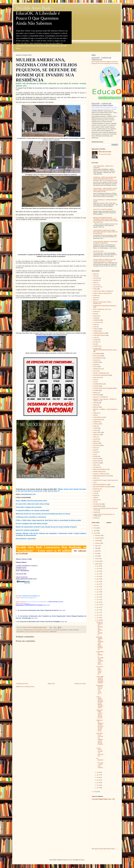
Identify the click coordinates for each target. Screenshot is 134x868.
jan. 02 (99, 788)
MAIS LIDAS (97, 432)
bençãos (95, 298)
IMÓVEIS (96, 407)
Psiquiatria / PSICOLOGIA (100, 474)
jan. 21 (99, 589)
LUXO (95, 430)
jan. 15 (99, 605)
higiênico (96, 393)
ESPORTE (96, 362)
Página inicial (51, 684)
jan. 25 (99, 579)
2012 (95, 792)
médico (95, 437)
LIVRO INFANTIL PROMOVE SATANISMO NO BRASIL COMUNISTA (105, 242)
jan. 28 (99, 571)
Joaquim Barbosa (98, 420)
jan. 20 (99, 592)
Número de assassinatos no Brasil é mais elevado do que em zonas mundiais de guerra (46, 527)
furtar (95, 380)
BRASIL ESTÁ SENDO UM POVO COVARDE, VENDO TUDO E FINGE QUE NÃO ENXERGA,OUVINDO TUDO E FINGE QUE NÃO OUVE (106, 220)
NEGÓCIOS (97, 446)
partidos (95, 452)
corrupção (96, 340)
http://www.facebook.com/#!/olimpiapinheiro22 (37, 602)
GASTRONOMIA (98, 384)
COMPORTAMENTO (28, 630)
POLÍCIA (33, 632)
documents (100, 849)
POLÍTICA (38, 632)
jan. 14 (99, 607)
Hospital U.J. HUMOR (99, 397)
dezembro (98, 535)
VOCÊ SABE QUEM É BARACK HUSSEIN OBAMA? (100, 680)
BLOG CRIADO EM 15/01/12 (101, 309)
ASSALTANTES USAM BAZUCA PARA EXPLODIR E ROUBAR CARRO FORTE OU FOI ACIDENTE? (105, 232)
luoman (70, 860)
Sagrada (95, 495)
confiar (95, 338)
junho (97, 551)
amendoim (96, 280)
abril (97, 556)
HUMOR (96, 403)
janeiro (97, 564)
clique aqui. (64, 621)
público (95, 478)
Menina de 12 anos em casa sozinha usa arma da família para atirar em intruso (43, 514)
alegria (95, 274)
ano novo (96, 285)
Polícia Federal (97, 461)
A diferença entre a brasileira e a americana (31, 517)
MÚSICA (96, 443)
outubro (97, 541)
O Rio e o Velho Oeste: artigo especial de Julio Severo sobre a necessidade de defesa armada (48, 520)
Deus (35, 630)
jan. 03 (99, 785)
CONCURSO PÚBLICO (100, 335)
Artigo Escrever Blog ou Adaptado (102, 291)
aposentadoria (97, 287)
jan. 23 (99, 584)
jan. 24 (99, 582)
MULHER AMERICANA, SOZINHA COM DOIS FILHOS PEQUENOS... (100, 643)
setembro (98, 543)
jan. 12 (99, 612)
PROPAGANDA (98, 472)
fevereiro (98, 561)
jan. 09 (99, 620)
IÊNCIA (95, 405)
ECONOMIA (40, 630)
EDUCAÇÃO (46, 630)
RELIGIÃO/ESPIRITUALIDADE (102, 487)
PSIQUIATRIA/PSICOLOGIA (101, 476)
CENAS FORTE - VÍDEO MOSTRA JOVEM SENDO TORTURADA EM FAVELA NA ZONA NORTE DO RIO (105, 190)
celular (95, 325)
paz (94, 454)
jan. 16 (99, 602)
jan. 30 (99, 566)
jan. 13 (99, 610)
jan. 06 (99, 777)
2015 (95, 528)
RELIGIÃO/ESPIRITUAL (100, 485)
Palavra (95, 448)
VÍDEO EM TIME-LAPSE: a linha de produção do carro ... (100, 714)
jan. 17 (99, 600)
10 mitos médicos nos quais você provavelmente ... (100, 752)
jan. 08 (99, 772)
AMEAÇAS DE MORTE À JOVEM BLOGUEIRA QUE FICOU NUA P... (100, 726)
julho (97, 548)
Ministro (95, 441)
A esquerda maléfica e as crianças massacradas (33, 510)
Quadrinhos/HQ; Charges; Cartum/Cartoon (104, 480)
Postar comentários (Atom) (27, 687)
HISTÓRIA (76, 630)
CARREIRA (97, 320)
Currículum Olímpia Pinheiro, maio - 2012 (103, 799)
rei (94, 482)
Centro (95, 327)
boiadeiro (96, 312)
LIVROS (96, 428)
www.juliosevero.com (28, 494)
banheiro (95, 295)
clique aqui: (46, 605)
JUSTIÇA (27, 632)
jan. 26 (99, 576)
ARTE (95, 289)
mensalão (96, 439)
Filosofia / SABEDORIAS (100, 373)
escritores (96, 360)
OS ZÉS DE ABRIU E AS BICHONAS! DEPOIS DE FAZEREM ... (100, 628)
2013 (95, 533)
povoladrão (96, 467)
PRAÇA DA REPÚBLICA (100, 469)
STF (94, 502)
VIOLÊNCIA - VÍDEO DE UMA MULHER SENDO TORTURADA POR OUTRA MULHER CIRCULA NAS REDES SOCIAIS (105, 179)
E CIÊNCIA (96, 346)
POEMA (95, 456)
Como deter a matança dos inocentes (29, 507)
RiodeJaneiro (97, 489)
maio (97, 553)
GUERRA (71, 630)
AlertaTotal (96, 278)
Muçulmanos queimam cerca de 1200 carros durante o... (100, 690)
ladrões (95, 426)
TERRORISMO (53, 632)
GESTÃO (96, 386)
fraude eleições (97, 377)
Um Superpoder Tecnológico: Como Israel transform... (100, 764)
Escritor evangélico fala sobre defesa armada (32, 524)
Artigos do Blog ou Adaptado (101, 293)
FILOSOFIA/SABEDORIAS (61, 630)
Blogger (82, 860)
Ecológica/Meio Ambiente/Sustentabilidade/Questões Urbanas (105, 349)
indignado (96, 413)
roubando (96, 491)
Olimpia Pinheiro (111, 849)
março (97, 559)
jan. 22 (99, 587)
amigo (95, 282)
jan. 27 (99, 574)
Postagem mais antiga (80, 684)
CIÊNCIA (96, 329)
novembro (98, 538)
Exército (95, 371)
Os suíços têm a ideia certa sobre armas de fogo (33, 504)
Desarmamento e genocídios (26, 539)
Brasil (95, 314)
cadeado (95, 318)
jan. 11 (99, 615)
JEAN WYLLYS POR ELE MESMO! (103, 209)
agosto (97, 546)
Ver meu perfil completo (105, 154)
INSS (95, 415)
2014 (95, 531)
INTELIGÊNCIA (21, 632)
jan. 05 (99, 780)
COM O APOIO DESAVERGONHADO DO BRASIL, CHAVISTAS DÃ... (100, 702)
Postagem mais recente (22, 684)
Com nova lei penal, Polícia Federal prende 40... (100, 670)
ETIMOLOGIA (97, 369)
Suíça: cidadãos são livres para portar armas (31, 501)
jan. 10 (99, 618)
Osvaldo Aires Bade (106, 152)
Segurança (96, 500)
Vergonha (96, 512)
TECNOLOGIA (45, 632)
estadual (95, 364)
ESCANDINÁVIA (98, 358)
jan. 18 (99, 597)
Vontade (95, 518)
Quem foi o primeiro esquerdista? (28, 530)
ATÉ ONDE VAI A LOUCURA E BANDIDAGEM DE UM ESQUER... (100, 740)
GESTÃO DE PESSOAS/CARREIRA (103, 388)
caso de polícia (97, 322)
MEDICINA (96, 435)
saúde (95, 498)
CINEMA (96, 331)
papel (95, 450)
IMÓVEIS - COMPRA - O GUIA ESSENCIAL (105, 409)
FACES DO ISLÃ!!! (99, 251)
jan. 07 (99, 775)
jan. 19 (99, 594)
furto (94, 382)
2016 (95, 525)
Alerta (95, 276)
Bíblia (95, 300)
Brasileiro (96, 316)
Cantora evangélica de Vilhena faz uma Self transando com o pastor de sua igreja (104, 260)
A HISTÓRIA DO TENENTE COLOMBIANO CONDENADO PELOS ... (100, 658)
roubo (95, 493)
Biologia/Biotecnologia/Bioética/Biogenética (105, 306)
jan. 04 (99, 783)
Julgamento (96, 422)
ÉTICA (52, 630)
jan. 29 (99, 569)
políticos (95, 465)
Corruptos (96, 342)
